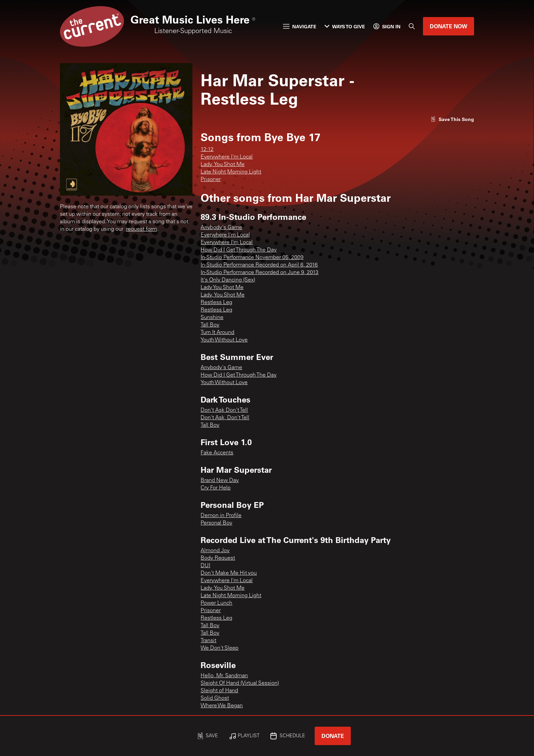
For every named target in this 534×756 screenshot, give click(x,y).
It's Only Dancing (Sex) (228, 280)
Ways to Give (345, 26)
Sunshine (212, 318)
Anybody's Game (221, 228)
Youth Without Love (224, 340)
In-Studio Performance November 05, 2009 (252, 258)
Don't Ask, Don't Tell (225, 418)
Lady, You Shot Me (223, 165)
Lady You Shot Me (222, 288)
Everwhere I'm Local (225, 235)
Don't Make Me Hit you (229, 573)
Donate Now (449, 26)
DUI (205, 566)
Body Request (218, 558)
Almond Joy (215, 551)
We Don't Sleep (219, 648)
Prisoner (211, 180)
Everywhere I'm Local (227, 157)
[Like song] (452, 119)
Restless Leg (216, 303)
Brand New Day (220, 481)
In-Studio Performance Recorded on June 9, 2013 (260, 273)
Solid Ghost (215, 698)
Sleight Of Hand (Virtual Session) (240, 683)
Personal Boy (216, 523)
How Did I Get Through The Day (239, 250)
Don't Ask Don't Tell (224, 410)
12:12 (207, 150)
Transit (208, 641)
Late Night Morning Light (231, 172)
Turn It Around (217, 333)
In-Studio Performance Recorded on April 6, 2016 (259, 265)
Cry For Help (216, 488)
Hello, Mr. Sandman (224, 676)
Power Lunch (216, 603)
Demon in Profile (221, 516)
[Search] (412, 26)
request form (142, 229)
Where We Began (222, 706)
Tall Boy (210, 325)
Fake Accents (217, 453)
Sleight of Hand (219, 691)
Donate (333, 736)
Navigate (300, 26)
